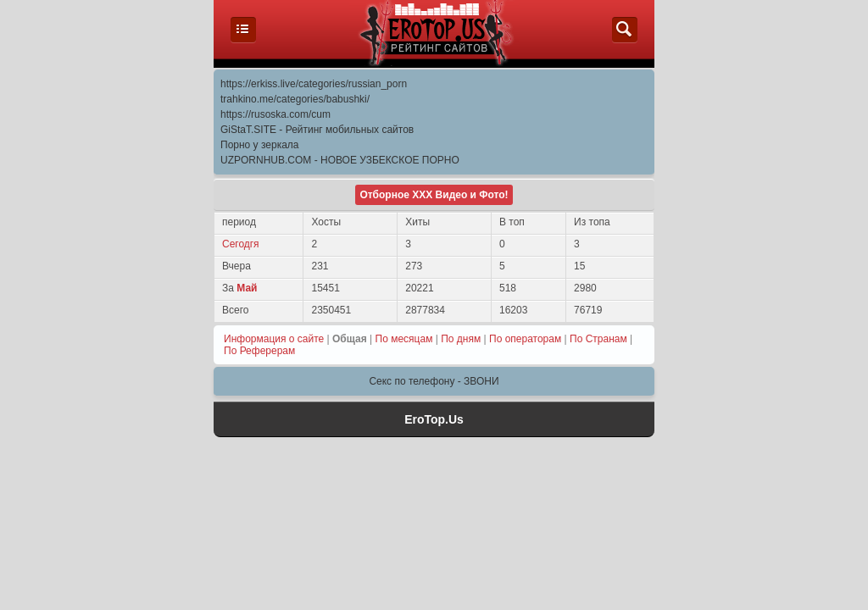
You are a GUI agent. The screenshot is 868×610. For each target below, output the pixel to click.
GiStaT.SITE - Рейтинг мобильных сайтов (317, 130)
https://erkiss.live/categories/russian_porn (314, 84)
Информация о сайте (274, 339)
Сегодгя (241, 244)
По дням (461, 339)
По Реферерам (259, 351)
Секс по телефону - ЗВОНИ (434, 381)
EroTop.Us (434, 419)
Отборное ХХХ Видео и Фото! (434, 195)
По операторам (525, 339)
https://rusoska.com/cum (275, 114)
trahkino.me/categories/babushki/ (295, 99)
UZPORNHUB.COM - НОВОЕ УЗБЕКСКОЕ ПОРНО (340, 160)
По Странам (598, 339)
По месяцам (404, 339)
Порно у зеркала (260, 145)
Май (247, 288)
